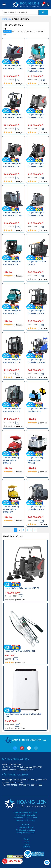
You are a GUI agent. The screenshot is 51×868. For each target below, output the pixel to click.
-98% (21, 596)
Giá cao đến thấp (27, 32)
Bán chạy (16, 32)
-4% (17, 129)
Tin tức (27, 839)
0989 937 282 (12, 785)
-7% (42, 227)
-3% (42, 276)
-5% (42, 129)
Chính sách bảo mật (26, 827)
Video (26, 844)
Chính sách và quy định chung (26, 812)
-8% (42, 178)
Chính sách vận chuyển (26, 815)
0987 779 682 (24, 785)
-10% (18, 227)
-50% (16, 659)
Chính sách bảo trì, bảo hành (26, 818)
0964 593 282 (37, 785)
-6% (17, 80)
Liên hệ (27, 842)
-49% (17, 725)
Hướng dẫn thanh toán (26, 833)
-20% (42, 80)
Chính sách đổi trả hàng (26, 820)
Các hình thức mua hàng (26, 830)
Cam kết (25, 825)
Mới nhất (7, 32)
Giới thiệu (26, 847)
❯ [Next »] (35, 530)
